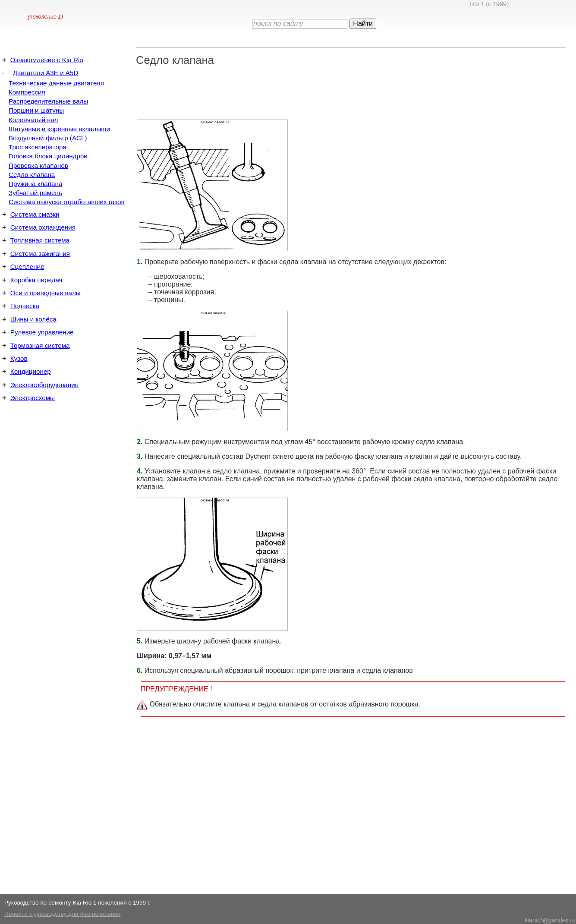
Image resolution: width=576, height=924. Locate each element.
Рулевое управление (42, 332)
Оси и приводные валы (46, 293)
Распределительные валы (48, 101)
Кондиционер (31, 371)
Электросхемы (33, 398)
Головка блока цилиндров (48, 156)
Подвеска (25, 306)
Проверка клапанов (38, 166)
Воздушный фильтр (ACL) (48, 138)
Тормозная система (40, 345)
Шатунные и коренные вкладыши (59, 129)
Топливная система (40, 240)
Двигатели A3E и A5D (46, 73)
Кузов (19, 358)
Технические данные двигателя (56, 83)
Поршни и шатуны (36, 110)
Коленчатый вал (33, 120)
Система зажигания (40, 254)
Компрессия (27, 92)
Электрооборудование (44, 385)
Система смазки (35, 214)
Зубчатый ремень (35, 193)
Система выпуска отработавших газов (67, 202)
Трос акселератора (38, 147)
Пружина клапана (35, 184)
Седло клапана (32, 175)
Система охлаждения (43, 227)
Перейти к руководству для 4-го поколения (62, 914)
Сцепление (27, 266)
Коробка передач (36, 280)
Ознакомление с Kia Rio (47, 60)
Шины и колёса (33, 319)
